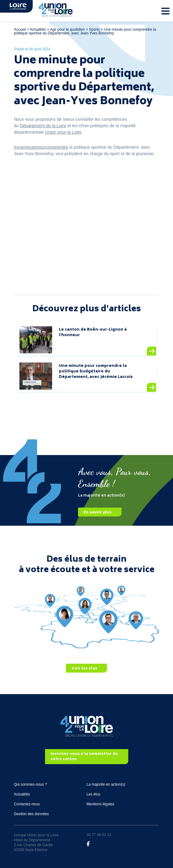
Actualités (38, 29)
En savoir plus (98, 512)
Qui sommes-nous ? (30, 784)
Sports (95, 29)
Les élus (94, 794)
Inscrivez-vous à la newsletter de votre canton (84, 757)
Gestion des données (31, 814)
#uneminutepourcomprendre (41, 147)
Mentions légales (101, 804)
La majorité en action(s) (106, 784)
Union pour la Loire (63, 132)
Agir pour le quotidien (67, 29)
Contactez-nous (27, 804)
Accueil (20, 29)
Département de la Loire (43, 126)
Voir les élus (84, 668)
